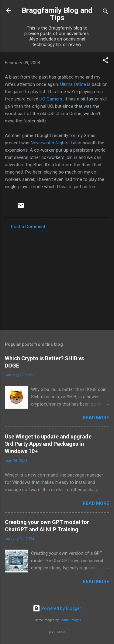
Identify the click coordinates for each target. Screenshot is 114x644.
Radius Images (70, 620)
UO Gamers (51, 99)
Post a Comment (28, 227)
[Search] (105, 12)
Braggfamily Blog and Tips (57, 14)
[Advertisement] (57, 278)
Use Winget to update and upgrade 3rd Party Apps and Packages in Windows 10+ (48, 444)
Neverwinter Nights (50, 143)
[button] (105, 61)
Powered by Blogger (57, 608)
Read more (96, 418)
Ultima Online (73, 84)
